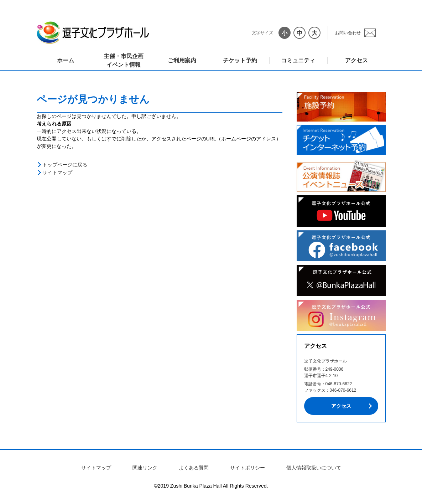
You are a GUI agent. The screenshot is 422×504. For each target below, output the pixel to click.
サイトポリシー (248, 468)
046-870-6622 (339, 384)
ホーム (66, 60)
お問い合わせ (348, 33)
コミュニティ (298, 60)
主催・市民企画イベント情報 (124, 60)
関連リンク (145, 468)
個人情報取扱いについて (314, 468)
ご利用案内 (182, 60)
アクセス (356, 60)
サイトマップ (57, 173)
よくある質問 (194, 468)
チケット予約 (240, 60)
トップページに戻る (65, 165)
